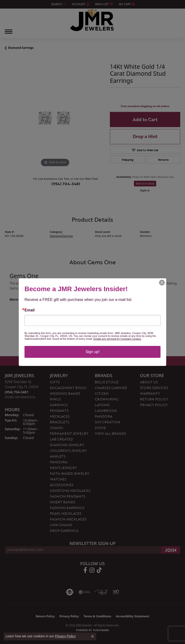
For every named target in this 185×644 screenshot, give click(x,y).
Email (30, 310)
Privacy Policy (65, 636)
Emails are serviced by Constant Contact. (117, 339)
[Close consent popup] (92, 636)
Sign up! (93, 352)
